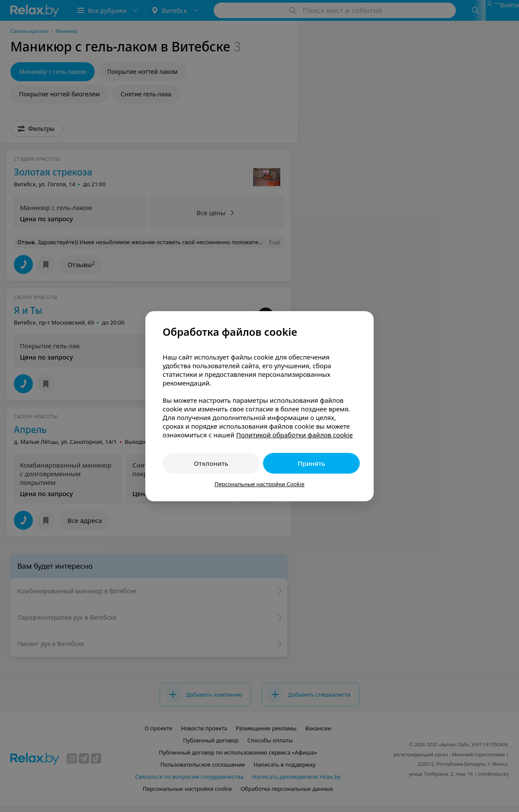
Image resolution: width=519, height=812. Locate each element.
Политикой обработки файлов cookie (295, 435)
